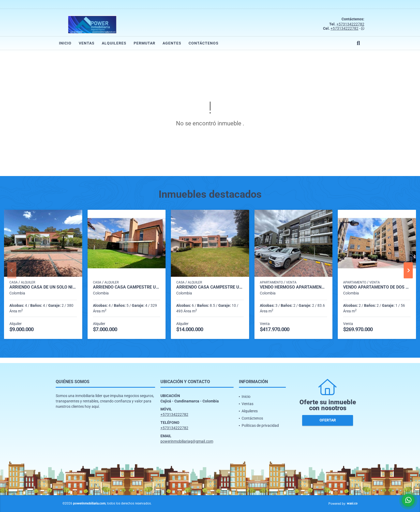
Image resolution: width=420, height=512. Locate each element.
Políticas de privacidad (260, 425)
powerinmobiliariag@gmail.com (187, 441)
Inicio (65, 43)
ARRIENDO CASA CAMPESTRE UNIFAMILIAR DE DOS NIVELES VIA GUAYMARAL (210, 287)
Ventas (87, 43)
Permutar (145, 43)
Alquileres (114, 43)
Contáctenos (204, 43)
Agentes (172, 43)
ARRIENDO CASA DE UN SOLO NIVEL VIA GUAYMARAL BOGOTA (43, 287)
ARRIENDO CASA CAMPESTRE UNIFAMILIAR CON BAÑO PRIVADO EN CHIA (127, 287)
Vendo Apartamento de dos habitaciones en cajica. (377, 287)
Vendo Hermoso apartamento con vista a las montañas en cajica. (294, 287)
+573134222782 (350, 24)
